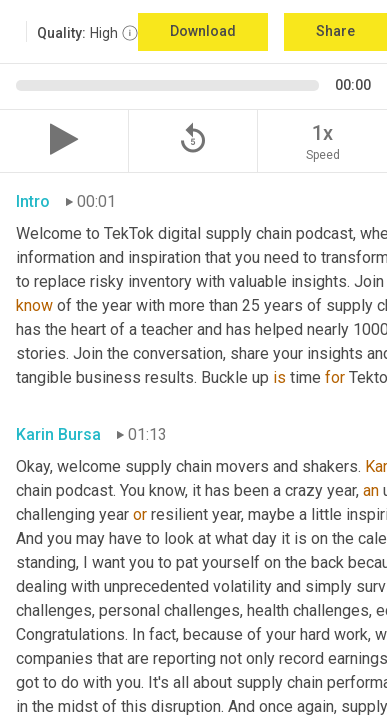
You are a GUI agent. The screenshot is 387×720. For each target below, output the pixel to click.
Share (335, 31)
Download (203, 31)
